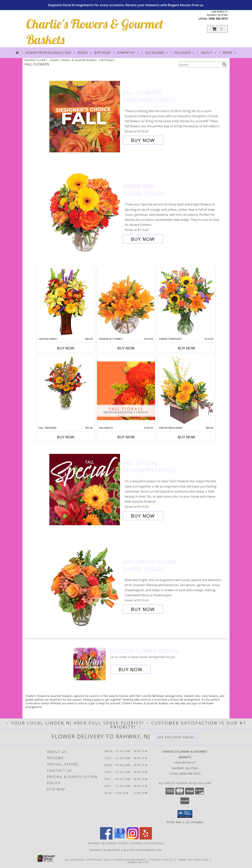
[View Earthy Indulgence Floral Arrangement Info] (186, 391)
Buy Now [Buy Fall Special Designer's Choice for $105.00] (143, 516)
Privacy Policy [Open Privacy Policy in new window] (162, 859)
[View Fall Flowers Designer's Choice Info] (85, 117)
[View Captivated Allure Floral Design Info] (85, 585)
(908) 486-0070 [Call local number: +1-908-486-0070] (218, 18)
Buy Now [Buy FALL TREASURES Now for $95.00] (66, 437)
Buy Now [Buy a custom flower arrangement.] (131, 669)
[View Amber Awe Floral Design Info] (85, 213)
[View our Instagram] (133, 838)
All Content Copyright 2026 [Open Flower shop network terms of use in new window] (88, 859)
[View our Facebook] (106, 838)
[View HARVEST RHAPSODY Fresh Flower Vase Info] (186, 302)
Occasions (157, 53)
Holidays (185, 53)
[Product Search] (200, 65)
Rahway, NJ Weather (105, 850)
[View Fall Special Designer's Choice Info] (85, 489)
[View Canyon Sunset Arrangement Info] (66, 302)
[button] (217, 29)
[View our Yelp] (146, 838)
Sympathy (128, 53)
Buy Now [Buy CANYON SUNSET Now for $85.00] (66, 348)
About (209, 53)
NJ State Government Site (143, 850)
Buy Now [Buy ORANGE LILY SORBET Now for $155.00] (126, 348)
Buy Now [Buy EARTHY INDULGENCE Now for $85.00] (186, 437)
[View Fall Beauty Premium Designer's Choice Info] (126, 391)
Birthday (103, 53)
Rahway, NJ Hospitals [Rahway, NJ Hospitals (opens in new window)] (147, 843)
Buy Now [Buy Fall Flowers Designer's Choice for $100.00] (143, 140)
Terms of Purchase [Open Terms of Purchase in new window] (193, 859)
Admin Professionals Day (48, 53)
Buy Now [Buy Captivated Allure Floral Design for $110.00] (143, 609)
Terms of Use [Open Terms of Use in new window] (138, 862)
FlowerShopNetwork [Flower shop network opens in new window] (129, 859)
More (230, 53)
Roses (83, 53)
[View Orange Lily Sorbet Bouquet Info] (126, 302)
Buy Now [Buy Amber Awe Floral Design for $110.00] (143, 239)
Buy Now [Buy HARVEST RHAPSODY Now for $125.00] (186, 348)
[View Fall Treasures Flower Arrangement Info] (66, 383)
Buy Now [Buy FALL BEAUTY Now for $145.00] (126, 437)
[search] (224, 65)
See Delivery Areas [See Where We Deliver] (176, 737)
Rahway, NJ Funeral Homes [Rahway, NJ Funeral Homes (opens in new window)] (108, 843)
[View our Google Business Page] (119, 838)
